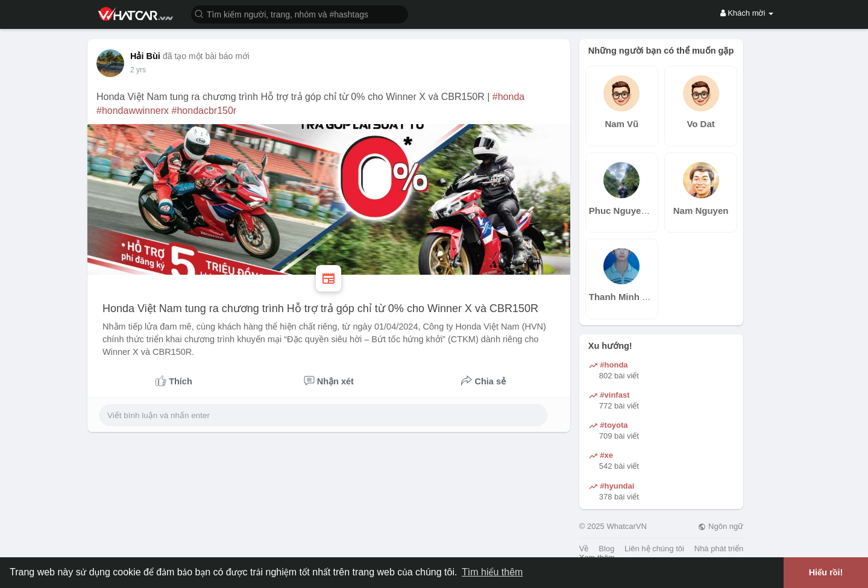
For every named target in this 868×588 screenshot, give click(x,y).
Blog (606, 549)
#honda (508, 97)
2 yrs (138, 70)
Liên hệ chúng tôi (654, 549)
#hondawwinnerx (133, 111)
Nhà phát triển (719, 549)
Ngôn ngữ (721, 526)
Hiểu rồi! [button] (826, 572)
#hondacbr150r (204, 111)
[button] (300, 14)
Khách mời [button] (747, 13)
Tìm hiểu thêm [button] (492, 572)
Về (584, 549)
